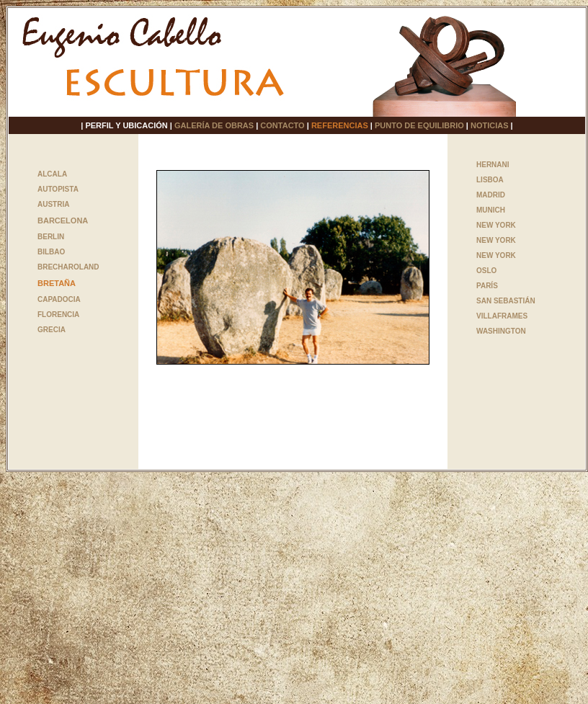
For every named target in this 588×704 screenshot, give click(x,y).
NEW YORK (496, 225)
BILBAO (51, 252)
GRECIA (52, 330)
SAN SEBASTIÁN (506, 301)
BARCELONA (63, 220)
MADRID (491, 195)
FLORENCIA (58, 315)
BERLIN (51, 237)
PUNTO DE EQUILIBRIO (419, 125)
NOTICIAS (490, 125)
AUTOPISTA (58, 189)
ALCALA (52, 174)
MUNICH (491, 210)
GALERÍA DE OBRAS (214, 125)
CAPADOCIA (59, 299)
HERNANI (493, 165)
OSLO (486, 271)
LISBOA (490, 180)
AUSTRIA (53, 204)
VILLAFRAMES (502, 316)
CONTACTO (282, 125)
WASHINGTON (501, 331)
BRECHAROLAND (68, 267)
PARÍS (487, 286)
